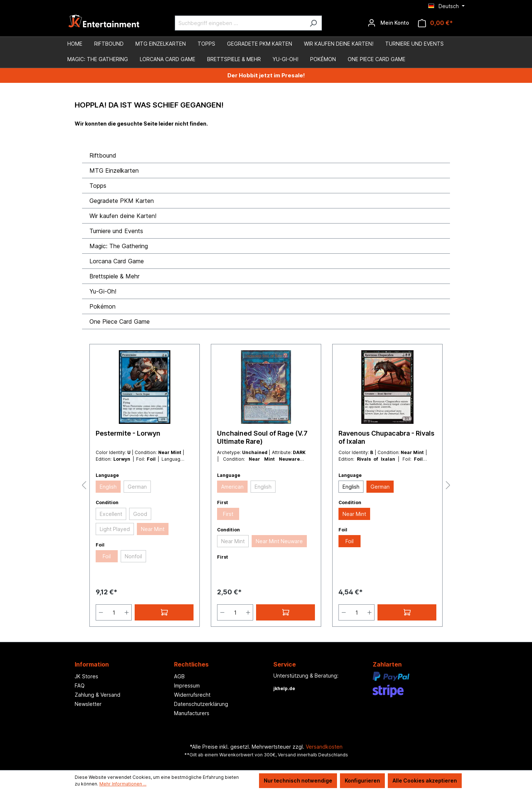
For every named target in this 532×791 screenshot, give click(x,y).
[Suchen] (313, 23)
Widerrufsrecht (192, 695)
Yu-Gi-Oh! (103, 291)
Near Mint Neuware (279, 541)
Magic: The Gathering (119, 246)
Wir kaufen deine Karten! (123, 216)
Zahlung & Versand (97, 695)
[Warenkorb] (435, 23)
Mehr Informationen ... (123, 784)
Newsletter (88, 704)
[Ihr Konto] (388, 23)
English (108, 487)
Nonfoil (133, 556)
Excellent (111, 514)
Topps (98, 186)
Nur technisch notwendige (298, 781)
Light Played (115, 529)
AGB (179, 676)
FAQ (80, 685)
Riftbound (103, 155)
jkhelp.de (284, 688)
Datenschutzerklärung (201, 704)
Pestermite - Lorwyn (128, 433)
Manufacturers (192, 713)
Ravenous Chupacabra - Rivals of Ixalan (386, 437)
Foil (107, 556)
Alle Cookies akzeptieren (425, 781)
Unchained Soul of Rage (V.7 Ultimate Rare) (262, 437)
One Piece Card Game (120, 321)
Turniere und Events (116, 231)
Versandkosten (324, 747)
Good (140, 514)
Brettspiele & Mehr (114, 276)
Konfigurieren (362, 781)
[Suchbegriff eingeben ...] (240, 23)
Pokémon (102, 306)
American (232, 487)
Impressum (187, 685)
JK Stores (86, 676)
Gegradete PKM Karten (122, 201)
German (137, 487)
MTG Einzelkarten (114, 170)
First (228, 514)
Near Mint (153, 529)
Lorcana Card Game (117, 261)
